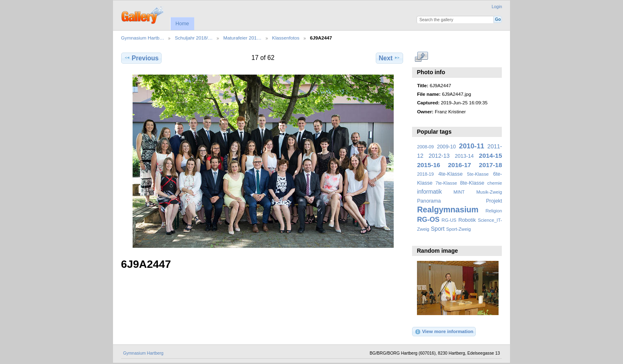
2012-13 (439, 156)
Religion (494, 211)
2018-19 (425, 174)
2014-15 (491, 156)
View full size (421, 57)
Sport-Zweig (458, 229)
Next (389, 58)
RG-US (449, 220)
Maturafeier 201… (242, 38)
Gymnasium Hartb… (143, 38)
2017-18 (491, 165)
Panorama (429, 201)
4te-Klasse (450, 174)
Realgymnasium (448, 210)
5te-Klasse (478, 174)
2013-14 (464, 156)
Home (182, 24)
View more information (444, 332)
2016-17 (460, 165)
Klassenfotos (286, 38)
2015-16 (429, 165)
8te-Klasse (472, 183)
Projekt (494, 201)
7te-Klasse (446, 183)
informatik (429, 192)
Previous (141, 58)
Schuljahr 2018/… (194, 38)
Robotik (467, 220)
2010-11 (472, 146)
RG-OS (428, 220)
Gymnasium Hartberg (143, 353)
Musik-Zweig (489, 192)
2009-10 (446, 147)
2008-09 (425, 147)
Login (497, 7)
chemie (494, 183)
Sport (438, 229)
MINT (459, 192)
